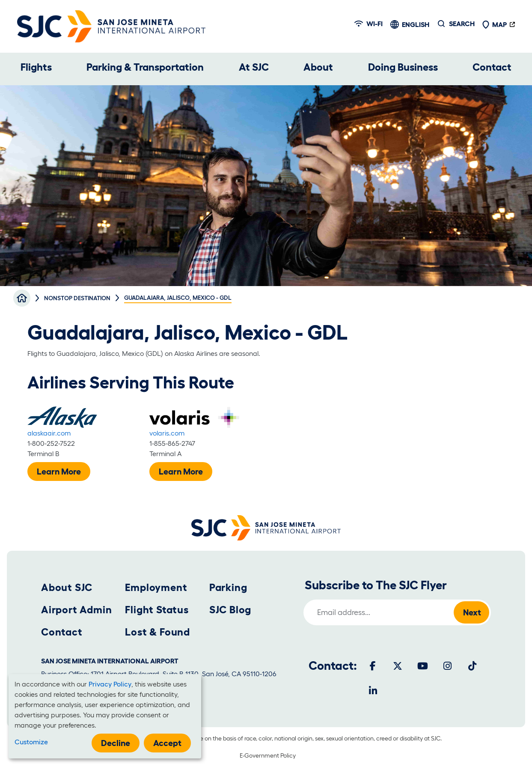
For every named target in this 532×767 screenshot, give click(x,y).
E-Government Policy (268, 755)
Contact (492, 67)
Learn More (59, 472)
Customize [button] (31, 742)
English (416, 24)
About (318, 67)
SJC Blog (230, 610)
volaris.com (167, 433)
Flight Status (157, 610)
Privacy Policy (110, 684)
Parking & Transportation (145, 67)
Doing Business (403, 67)
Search (462, 24)
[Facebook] (373, 666)
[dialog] (105, 716)
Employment (156, 587)
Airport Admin (76, 610)
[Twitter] (398, 666)
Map (494, 24)
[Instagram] (447, 666)
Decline (116, 743)
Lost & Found (158, 632)
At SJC (254, 67)
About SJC (67, 587)
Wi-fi (369, 24)
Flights (36, 67)
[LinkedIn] (373, 691)
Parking (228, 587)
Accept (167, 743)
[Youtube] (422, 666)
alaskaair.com (49, 433)
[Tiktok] (472, 666)
